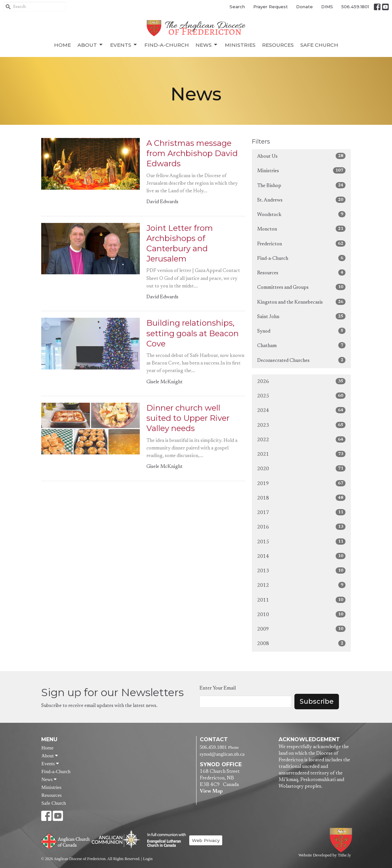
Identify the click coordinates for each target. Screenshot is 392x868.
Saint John (301, 316)
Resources (278, 45)
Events (124, 45)
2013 (301, 570)
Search (237, 7)
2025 (301, 396)
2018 (301, 498)
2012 (301, 585)
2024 (301, 410)
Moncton (301, 229)
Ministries (240, 45)
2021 (301, 454)
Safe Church (319, 45)
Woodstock (301, 214)
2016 (301, 527)
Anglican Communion (116, 839)
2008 (301, 643)
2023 (301, 425)
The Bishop (301, 185)
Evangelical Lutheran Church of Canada (164, 840)
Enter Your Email (218, 688)
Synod (301, 331)
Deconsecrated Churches (301, 360)
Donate (304, 7)
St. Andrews (301, 200)
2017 (301, 512)
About (90, 45)
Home (62, 45)
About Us (301, 156)
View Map (211, 791)
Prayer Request (271, 7)
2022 (301, 439)
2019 (301, 483)
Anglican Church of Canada (66, 840)
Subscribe (317, 701)
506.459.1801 (355, 7)
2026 (301, 381)
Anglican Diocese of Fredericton (342, 840)
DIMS (327, 7)
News (207, 45)
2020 (301, 468)
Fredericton (301, 244)
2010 (301, 614)
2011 (301, 600)
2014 (301, 556)
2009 (301, 629)
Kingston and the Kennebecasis (301, 302)
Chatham (301, 345)
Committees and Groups (301, 287)
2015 (301, 542)
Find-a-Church (167, 45)
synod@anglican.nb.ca (222, 754)
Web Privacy (206, 840)
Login (148, 859)
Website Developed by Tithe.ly (325, 855)
